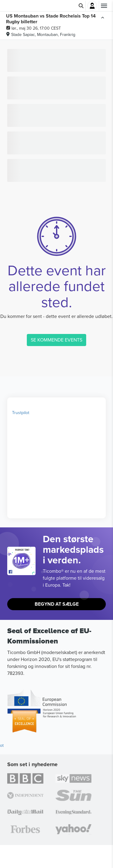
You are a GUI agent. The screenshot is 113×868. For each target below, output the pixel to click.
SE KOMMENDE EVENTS (56, 340)
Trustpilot (21, 413)
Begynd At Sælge (57, 604)
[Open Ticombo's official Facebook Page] (22, 572)
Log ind (92, 6)
